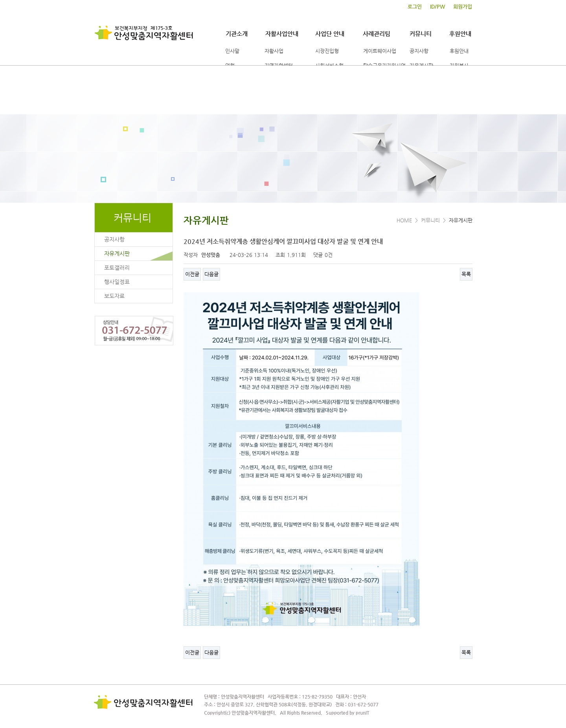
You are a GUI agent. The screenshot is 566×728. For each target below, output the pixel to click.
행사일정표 (117, 282)
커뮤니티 (421, 34)
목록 (466, 274)
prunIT (363, 713)
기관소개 (237, 34)
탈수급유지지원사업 (384, 65)
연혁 (230, 65)
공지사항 (419, 51)
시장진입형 (327, 51)
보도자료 (114, 296)
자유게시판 (421, 65)
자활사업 (274, 51)
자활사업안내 (282, 34)
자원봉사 (459, 65)
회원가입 (463, 7)
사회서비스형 (329, 65)
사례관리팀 (377, 34)
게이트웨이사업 (380, 51)
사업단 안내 (330, 34)
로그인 (415, 7)
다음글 (211, 274)
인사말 (232, 51)
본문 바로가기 (0, 0)
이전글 (192, 274)
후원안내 (460, 34)
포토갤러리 (117, 268)
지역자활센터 (279, 65)
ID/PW (437, 7)
